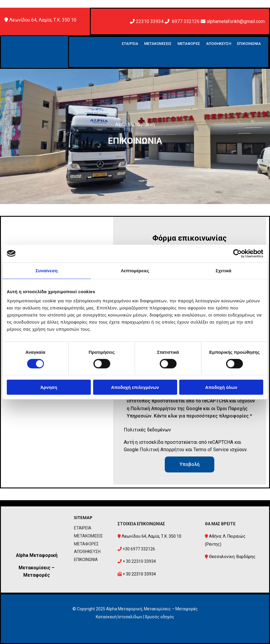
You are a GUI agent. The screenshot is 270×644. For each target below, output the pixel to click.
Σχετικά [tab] (223, 270)
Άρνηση (49, 387)
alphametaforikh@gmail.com (236, 21)
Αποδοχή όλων (221, 387)
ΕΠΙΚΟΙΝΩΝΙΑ (249, 44)
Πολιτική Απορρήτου (162, 450)
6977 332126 (186, 21)
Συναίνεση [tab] (46, 270)
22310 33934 (150, 21)
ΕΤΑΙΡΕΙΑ (130, 44)
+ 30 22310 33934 (139, 561)
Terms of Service (211, 450)
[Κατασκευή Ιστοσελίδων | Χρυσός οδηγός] (10, 633)
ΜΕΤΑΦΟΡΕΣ (189, 44)
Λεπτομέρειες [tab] (135, 270)
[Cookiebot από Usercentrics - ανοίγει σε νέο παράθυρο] (237, 253)
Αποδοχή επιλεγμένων (135, 387)
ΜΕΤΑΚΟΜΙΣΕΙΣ (158, 44)
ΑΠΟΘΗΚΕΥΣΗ (219, 44)
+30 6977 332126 (139, 549)
